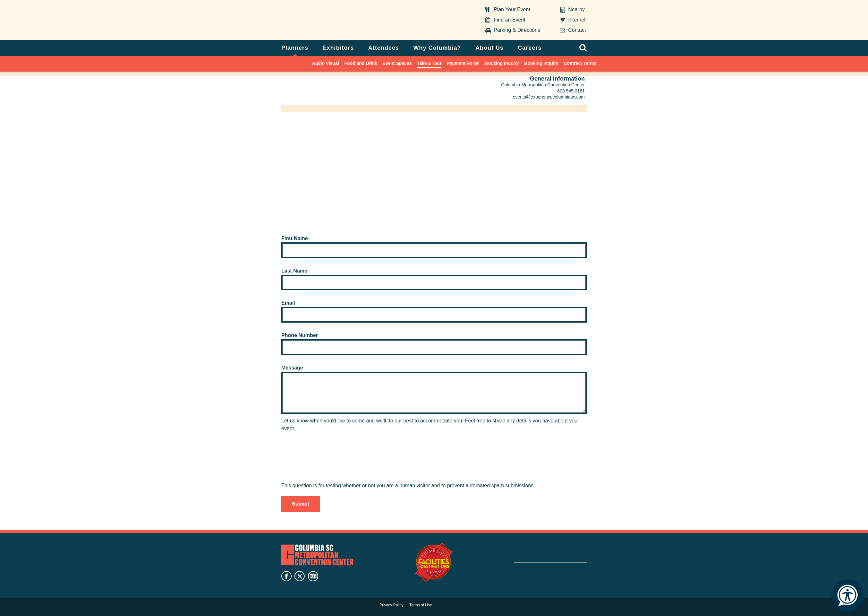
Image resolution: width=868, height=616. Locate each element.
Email (288, 303)
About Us (489, 48)
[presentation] (330, 469)
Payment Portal (463, 63)
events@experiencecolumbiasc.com (549, 97)
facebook (286, 576)
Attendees (384, 48)
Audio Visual (325, 63)
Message (292, 368)
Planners (295, 48)
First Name (295, 238)
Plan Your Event (512, 9)
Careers (530, 48)
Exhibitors (338, 48)
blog (313, 576)
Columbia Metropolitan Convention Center (321, 20)
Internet (577, 20)
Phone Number (300, 335)
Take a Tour (429, 63)
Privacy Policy (391, 605)
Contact (577, 30)
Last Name (294, 271)
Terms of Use (421, 605)
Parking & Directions (517, 30)
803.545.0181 (571, 91)
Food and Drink (361, 63)
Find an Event (510, 20)
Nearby (576, 9)
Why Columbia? (437, 48)
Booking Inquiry (502, 63)
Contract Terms (580, 63)
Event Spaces (397, 63)
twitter (300, 576)
